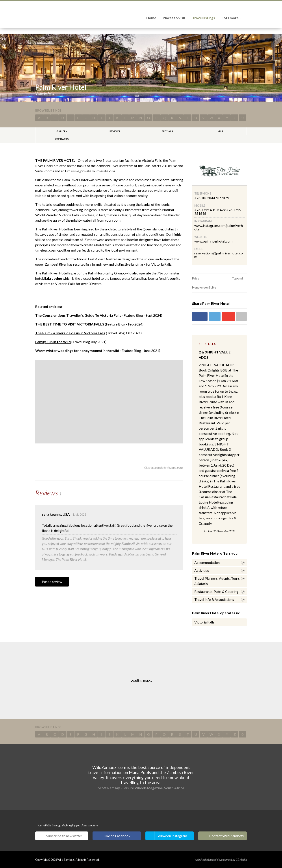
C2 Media (241, 860)
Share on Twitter (215, 316)
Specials (167, 131)
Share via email (241, 316)
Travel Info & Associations (214, 599)
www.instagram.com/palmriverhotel (219, 227)
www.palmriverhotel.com (213, 241)
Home (151, 18)
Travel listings (204, 18)
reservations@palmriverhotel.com (219, 255)
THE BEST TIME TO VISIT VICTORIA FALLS (70, 324)
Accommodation (207, 562)
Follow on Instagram (172, 836)
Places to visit (174, 18)
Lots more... (231, 18)
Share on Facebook (200, 316)
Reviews (115, 131)
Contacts (62, 139)
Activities (202, 570)
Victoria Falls (204, 622)
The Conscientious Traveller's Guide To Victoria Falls (78, 315)
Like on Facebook (117, 836)
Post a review (52, 582)
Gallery (62, 131)
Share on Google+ (228, 316)
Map (220, 131)
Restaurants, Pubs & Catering (216, 591)
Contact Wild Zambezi (226, 836)
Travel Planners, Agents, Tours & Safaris (217, 581)
